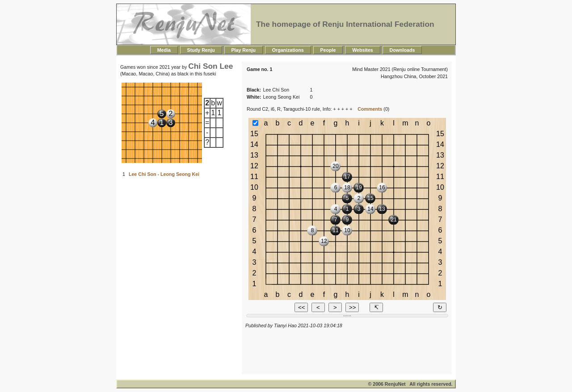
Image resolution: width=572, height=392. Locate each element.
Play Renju (244, 50)
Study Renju (201, 50)
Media (164, 50)
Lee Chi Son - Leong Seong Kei (164, 174)
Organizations (288, 50)
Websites (362, 50)
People (328, 50)
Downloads (402, 50)
